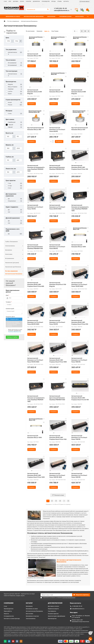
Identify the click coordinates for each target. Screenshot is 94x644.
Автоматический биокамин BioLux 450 (34, 55)
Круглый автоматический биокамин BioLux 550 (80, 129)
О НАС (5, 1)
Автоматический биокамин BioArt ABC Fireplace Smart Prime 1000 (58, 360)
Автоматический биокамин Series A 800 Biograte (79, 92)
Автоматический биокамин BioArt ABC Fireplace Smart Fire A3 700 (80, 398)
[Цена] (8, 41)
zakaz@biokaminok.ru (78, 609)
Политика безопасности (15, 332)
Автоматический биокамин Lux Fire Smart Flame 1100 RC (79, 438)
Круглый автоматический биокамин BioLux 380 (36, 129)
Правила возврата (53, 609)
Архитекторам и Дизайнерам (57, 616)
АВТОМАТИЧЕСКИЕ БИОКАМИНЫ (34, 16)
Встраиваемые (15, 259)
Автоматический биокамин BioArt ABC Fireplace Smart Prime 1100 (58, 438)
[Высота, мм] (9, 136)
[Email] (56, 595)
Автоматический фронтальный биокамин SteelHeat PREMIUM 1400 (57, 398)
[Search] (38, 10)
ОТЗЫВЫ (60, 1)
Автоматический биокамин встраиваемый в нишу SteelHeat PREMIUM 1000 (36, 168)
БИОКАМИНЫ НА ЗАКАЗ (13, 16)
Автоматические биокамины (14, 274)
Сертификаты (52, 611)
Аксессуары (15, 254)
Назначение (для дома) (12, 263)
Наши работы (8, 611)
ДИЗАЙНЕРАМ (36, 1)
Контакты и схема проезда (12, 619)
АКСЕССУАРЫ (79, 16)
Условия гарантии (53, 614)
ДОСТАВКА (16, 1)
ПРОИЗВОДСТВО (46, 1)
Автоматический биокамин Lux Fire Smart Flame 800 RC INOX (35, 322)
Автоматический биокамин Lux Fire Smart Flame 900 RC (57, 322)
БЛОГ (10, 1)
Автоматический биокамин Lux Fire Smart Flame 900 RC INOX (35, 360)
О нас (5, 606)
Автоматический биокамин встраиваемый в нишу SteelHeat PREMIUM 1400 (36, 399)
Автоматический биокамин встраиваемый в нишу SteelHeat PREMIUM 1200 (80, 208)
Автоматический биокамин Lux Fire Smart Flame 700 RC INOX (79, 285)
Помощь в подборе (12, 337)
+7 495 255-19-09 (77, 606)
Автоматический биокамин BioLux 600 (56, 55)
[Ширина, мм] (9, 148)
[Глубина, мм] (9, 160)
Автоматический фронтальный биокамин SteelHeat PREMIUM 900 (57, 167)
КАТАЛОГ (29, 603)
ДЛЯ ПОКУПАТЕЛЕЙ (55, 603)
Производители (9, 609)
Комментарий (10, 309)
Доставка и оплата (53, 606)
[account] (85, 2)
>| (68, 501)
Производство (52, 619)
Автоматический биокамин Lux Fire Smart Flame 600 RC (57, 130)
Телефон (9, 302)
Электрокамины (15, 246)
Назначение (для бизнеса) (13, 267)
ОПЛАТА (22, 1)
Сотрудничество (9, 616)
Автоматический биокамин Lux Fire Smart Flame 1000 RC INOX (57, 475)
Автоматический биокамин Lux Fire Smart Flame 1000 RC (79, 360)
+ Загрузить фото (14, 319)
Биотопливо (30, 614)
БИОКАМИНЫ (51, 16)
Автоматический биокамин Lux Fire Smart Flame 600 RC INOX (57, 207)
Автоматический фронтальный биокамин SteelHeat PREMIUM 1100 (35, 247)
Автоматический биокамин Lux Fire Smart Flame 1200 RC (79, 475)
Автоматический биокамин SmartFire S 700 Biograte (58, 285)
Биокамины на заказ (32, 609)
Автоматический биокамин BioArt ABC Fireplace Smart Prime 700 (80, 167)
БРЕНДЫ (54, 1)
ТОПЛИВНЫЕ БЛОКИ (65, 16)
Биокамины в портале (32, 616)
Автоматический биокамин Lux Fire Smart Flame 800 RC (57, 247)
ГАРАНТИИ (28, 1)
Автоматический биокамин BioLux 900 (56, 91)
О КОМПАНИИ (9, 603)
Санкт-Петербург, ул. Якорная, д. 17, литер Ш (81, 617)
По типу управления (13, 21)
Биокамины (15, 250)
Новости (6, 614)
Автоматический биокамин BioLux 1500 (35, 437)
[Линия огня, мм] (9, 172)
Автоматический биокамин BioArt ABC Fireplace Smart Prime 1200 (36, 475)
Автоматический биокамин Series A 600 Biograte (35, 92)
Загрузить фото (10, 317)
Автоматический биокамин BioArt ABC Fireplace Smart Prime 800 (36, 285)
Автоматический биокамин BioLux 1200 (79, 246)
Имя (7, 295)
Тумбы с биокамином (11, 242)
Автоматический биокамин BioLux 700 (78, 55)
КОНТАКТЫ (66, 1)
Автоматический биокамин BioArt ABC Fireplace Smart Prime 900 (80, 322)
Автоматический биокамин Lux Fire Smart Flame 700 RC (35, 207)
